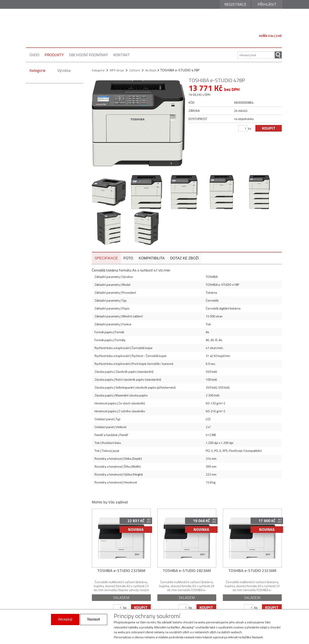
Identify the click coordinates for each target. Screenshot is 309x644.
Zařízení (135, 70)
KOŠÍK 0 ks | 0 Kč (270, 36)
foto (128, 248)
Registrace (235, 4)
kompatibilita (151, 248)
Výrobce (64, 70)
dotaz (183, 248)
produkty (54, 55)
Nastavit (94, 619)
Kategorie (37, 70)
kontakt (122, 55)
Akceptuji (65, 619)
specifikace (106, 248)
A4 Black (151, 70)
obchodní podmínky (88, 55)
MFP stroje (117, 70)
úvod (34, 55)
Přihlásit (267, 4)
